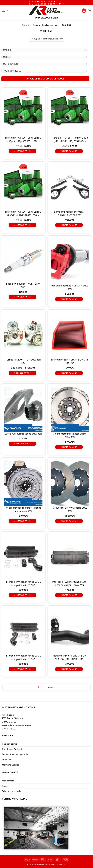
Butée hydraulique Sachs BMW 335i (23, 434)
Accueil (25, 25)
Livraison (6, 760)
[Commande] (46, 39)
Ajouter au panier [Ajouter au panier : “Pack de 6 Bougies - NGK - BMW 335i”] (22, 297)
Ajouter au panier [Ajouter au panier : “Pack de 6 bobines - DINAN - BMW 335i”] (69, 299)
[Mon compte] (84, 11)
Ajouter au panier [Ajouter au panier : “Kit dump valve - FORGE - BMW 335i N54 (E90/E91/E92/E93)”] (69, 669)
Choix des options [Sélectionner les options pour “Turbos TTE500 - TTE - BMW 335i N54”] (22, 373)
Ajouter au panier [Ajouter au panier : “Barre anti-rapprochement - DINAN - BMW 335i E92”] (69, 225)
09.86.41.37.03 (9, 729)
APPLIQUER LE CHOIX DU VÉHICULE (45, 79)
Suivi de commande (11, 791)
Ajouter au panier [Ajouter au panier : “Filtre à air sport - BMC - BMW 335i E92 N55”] (69, 373)
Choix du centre (10, 744)
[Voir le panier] (90, 11)
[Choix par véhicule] (44, 50)
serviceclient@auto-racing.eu (16, 725)
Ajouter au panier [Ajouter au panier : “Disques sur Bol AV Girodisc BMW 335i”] (69, 521)
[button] (4, 11)
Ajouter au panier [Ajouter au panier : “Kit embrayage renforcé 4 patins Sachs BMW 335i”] (22, 521)
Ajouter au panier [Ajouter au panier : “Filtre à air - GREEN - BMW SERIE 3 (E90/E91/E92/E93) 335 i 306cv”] (69, 151)
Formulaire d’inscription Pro (16, 754)
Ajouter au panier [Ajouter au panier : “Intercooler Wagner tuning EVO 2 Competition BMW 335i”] (22, 595)
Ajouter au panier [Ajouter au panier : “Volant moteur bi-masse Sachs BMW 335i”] (69, 447)
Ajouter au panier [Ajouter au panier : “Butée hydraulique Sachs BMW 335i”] (22, 444)
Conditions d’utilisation (13, 749)
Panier (5, 786)
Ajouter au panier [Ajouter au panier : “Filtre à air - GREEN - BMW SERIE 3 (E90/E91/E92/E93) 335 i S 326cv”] (22, 151)
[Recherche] (8, 11)
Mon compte (8, 781)
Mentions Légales (11, 765)
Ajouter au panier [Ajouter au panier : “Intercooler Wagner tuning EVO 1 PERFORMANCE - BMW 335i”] (69, 595)
